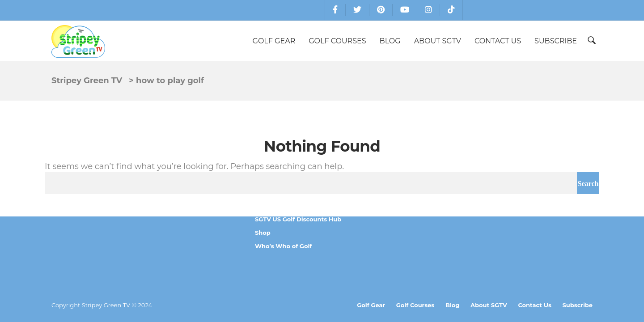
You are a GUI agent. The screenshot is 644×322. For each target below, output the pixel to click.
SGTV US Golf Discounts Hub (298, 219)
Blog (390, 41)
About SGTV (438, 41)
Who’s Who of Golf (283, 246)
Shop (263, 233)
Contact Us (498, 41)
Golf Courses (337, 41)
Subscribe (556, 41)
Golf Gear (274, 41)
